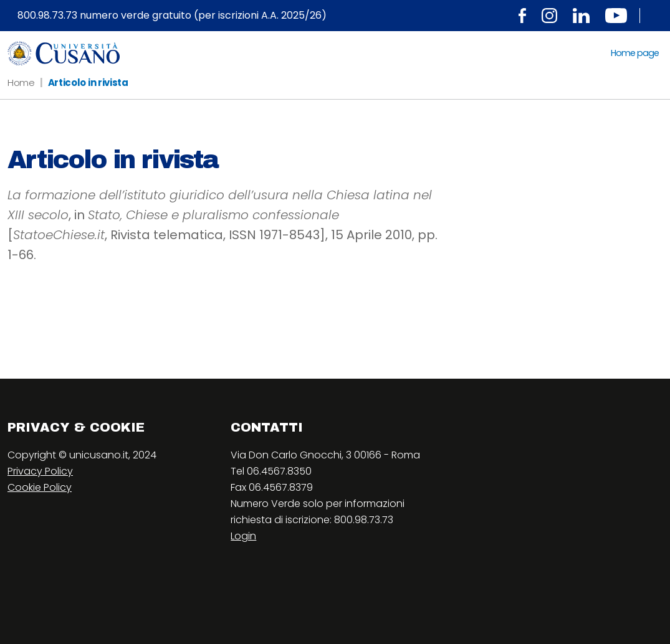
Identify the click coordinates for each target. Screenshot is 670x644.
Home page (635, 53)
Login (243, 536)
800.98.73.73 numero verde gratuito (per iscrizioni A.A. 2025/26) (172, 16)
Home (21, 83)
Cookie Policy (40, 487)
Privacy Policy (40, 471)
